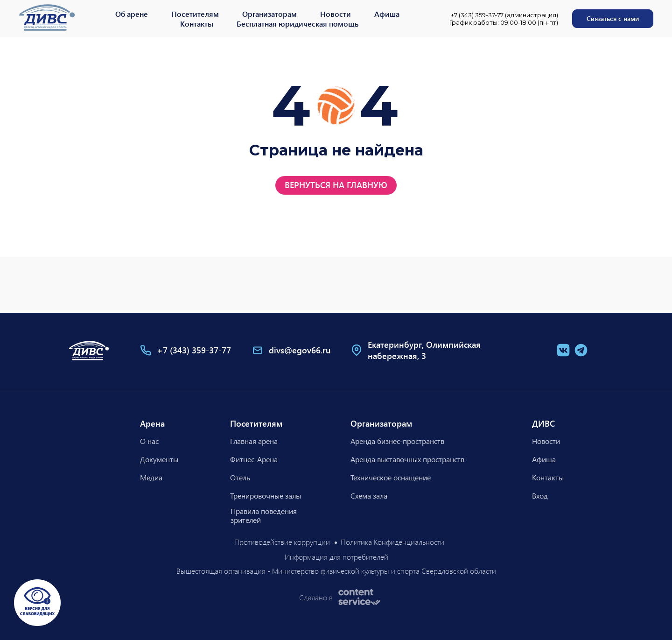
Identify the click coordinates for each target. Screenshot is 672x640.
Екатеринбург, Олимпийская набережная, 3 (424, 350)
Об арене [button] (132, 14)
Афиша (387, 14)
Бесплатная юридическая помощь (297, 24)
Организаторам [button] (269, 14)
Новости (336, 14)
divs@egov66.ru (300, 350)
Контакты (197, 24)
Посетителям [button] (195, 14)
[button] (613, 19)
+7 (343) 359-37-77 (194, 350)
